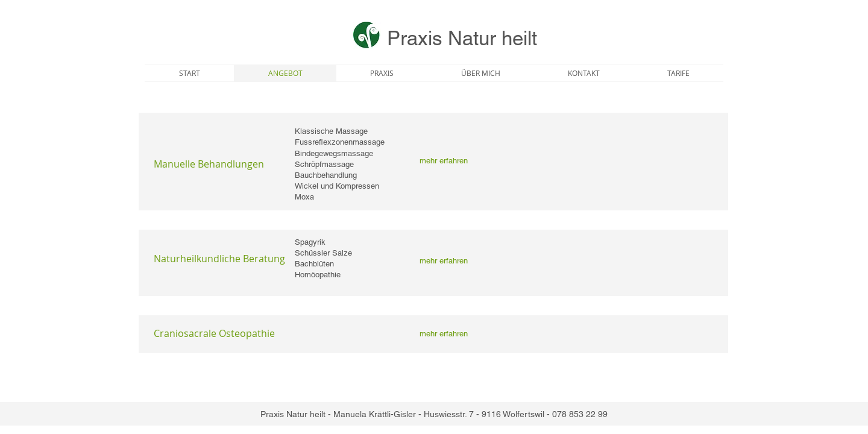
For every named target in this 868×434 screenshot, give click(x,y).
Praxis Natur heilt (462, 38)
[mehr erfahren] (444, 161)
